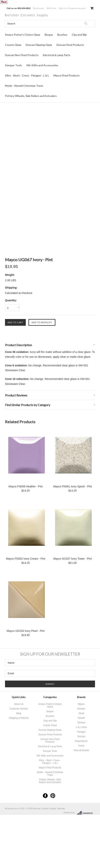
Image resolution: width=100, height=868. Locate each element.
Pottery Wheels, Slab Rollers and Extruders (31, 96)
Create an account (77, 8)
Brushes (62, 35)
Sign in (62, 8)
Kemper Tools (13, 66)
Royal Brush (81, 742)
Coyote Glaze (13, 45)
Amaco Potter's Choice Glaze (23, 35)
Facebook (45, 796)
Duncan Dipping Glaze (39, 45)
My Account (39, 8)
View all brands (81, 751)
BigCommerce (86, 813)
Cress (81, 746)
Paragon (81, 732)
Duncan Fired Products (70, 45)
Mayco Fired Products (67, 76)
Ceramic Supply (32, 15)
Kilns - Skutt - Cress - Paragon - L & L (27, 76)
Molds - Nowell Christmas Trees (24, 86)
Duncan (81, 737)
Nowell (81, 719)
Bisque (49, 35)
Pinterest (53, 796)
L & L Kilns (81, 728)
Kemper (81, 709)
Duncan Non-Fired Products (22, 56)
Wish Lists (51, 8)
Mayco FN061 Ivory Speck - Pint (73, 487)
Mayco (81, 705)
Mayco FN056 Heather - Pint (25, 487)
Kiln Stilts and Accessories (42, 66)
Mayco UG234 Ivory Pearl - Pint (26, 631)
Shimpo (81, 723)
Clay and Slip (79, 35)
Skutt (81, 714)
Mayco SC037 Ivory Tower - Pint (72, 559)
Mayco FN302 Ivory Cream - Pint (26, 559)
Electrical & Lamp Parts (57, 56)
